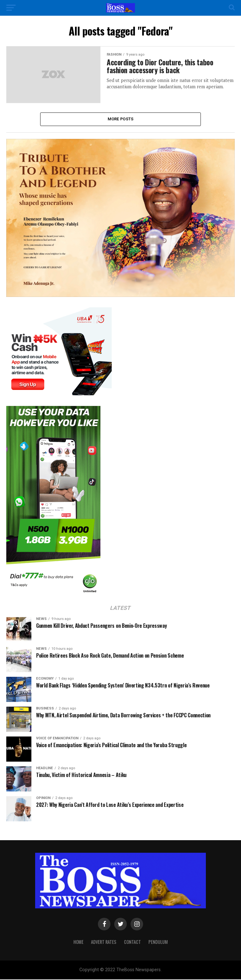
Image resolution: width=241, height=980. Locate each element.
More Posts (121, 119)
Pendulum (158, 942)
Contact (132, 942)
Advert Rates (104, 942)
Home (78, 942)
